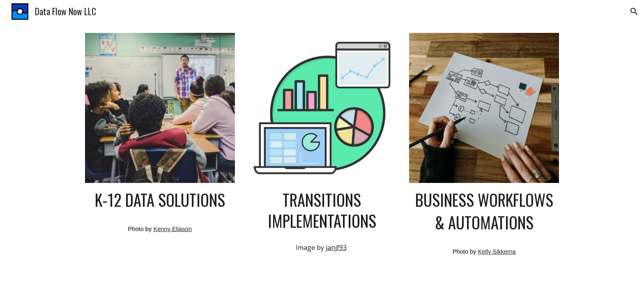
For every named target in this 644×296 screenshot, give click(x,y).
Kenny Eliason (172, 229)
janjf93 (336, 247)
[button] (634, 12)
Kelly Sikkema (497, 252)
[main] (160, 200)
